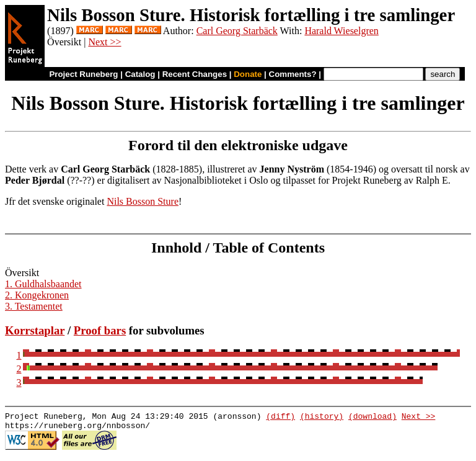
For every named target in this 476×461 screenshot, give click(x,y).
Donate (248, 74)
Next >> (104, 42)
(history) (322, 418)
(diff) (280, 418)
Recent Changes (195, 74)
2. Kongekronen (37, 295)
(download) (372, 418)
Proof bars (100, 330)
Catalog (140, 74)
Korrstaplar (35, 330)
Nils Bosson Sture (143, 201)
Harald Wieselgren (341, 31)
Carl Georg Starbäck (237, 31)
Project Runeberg (83, 74)
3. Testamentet (34, 306)
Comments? (293, 74)
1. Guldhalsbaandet (43, 284)
